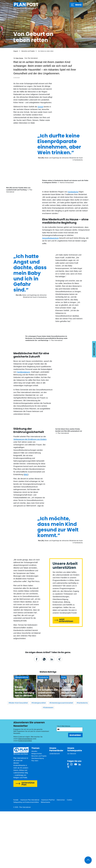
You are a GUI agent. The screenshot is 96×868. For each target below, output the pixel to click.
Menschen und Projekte (28, 51)
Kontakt (16, 856)
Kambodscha (73, 222)
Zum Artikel (25, 743)
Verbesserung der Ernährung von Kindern (30, 496)
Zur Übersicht (72, 810)
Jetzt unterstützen (66, 677)
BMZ (26, 531)
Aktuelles (34, 808)
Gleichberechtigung (38, 815)
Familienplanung (23, 429)
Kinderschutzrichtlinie (25, 797)
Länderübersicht (55, 810)
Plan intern (35, 817)
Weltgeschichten (37, 810)
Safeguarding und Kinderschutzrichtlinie (26, 859)
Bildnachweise (45, 859)
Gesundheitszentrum (50, 268)
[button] (37, 716)
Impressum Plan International (30, 856)
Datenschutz (61, 856)
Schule (40, 107)
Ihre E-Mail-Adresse (64, 783)
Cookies (69, 856)
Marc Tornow (20, 58)
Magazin (16, 51)
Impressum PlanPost (48, 856)
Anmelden (75, 792)
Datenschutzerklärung (25, 795)
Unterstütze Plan (28, 840)
